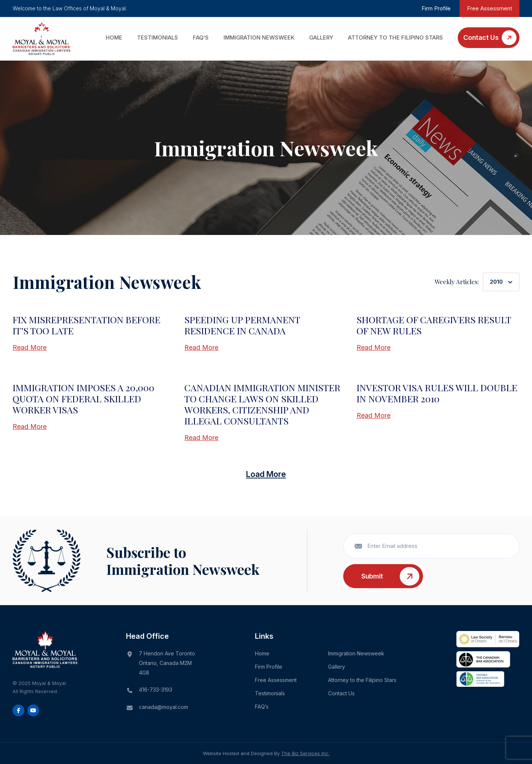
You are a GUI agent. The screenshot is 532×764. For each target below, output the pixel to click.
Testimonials (158, 37)
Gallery (321, 37)
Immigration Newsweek (259, 37)
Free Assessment (490, 8)
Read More (30, 347)
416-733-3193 (156, 690)
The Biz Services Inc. (305, 753)
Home (114, 37)
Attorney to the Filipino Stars (395, 37)
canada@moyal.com (163, 707)
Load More (266, 474)
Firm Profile (436, 8)
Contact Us (481, 37)
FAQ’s (201, 37)
